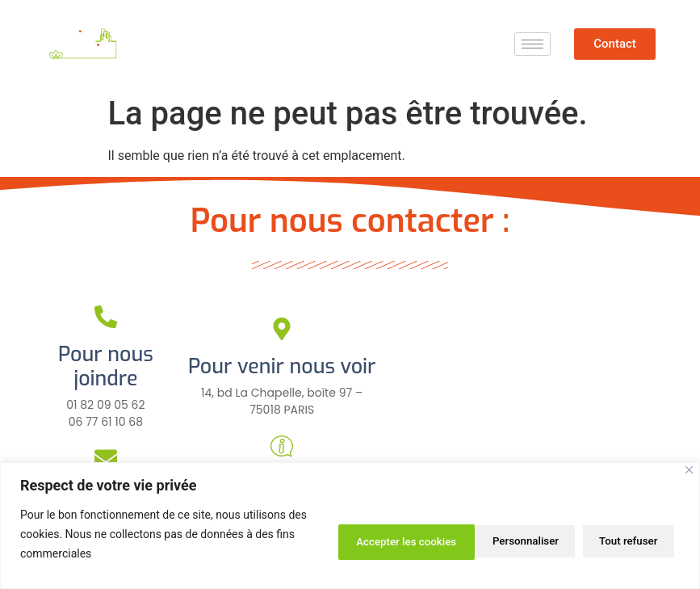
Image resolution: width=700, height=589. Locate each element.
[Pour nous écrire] (106, 458)
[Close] (689, 470)
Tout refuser (467, 540)
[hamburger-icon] (532, 44)
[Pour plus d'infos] (282, 446)
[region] (350, 526)
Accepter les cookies (604, 540)
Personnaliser (348, 540)
